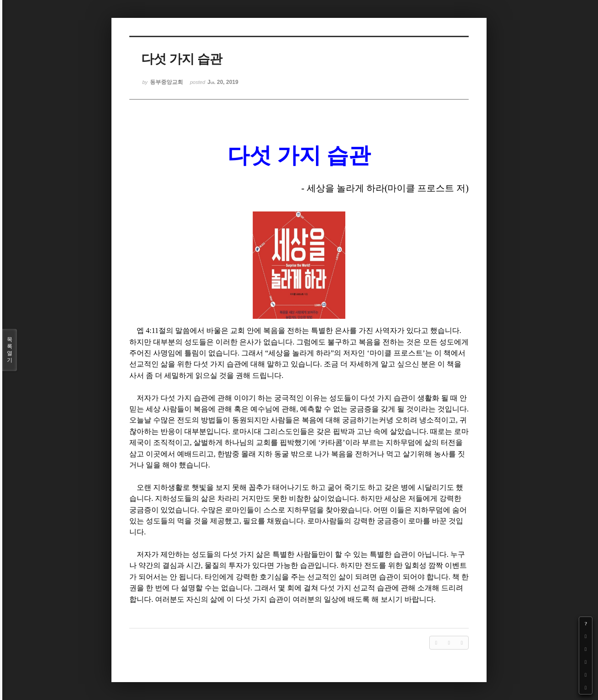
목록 (10, 350)
